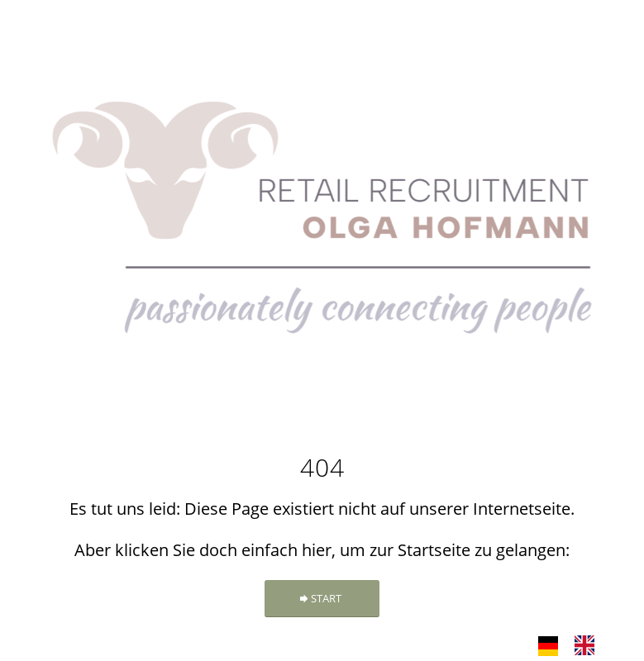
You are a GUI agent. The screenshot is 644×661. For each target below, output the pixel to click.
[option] (589, 645)
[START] (322, 599)
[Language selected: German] (575, 645)
